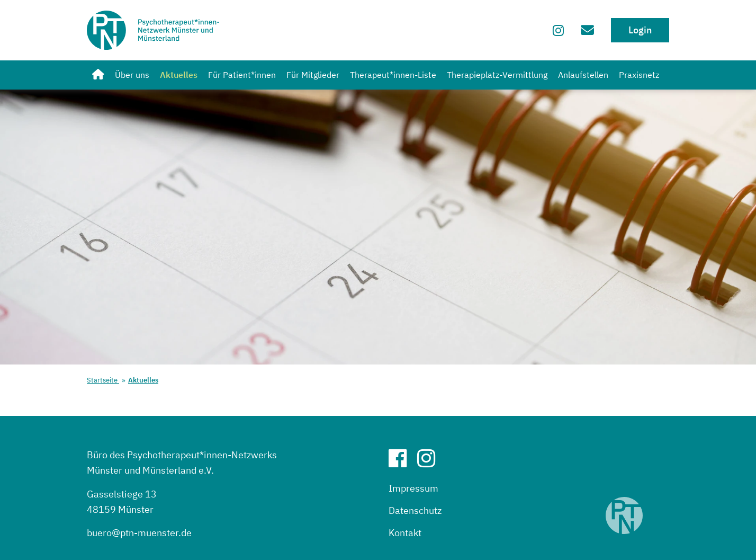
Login (640, 30)
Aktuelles (179, 75)
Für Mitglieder (313, 75)
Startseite (103, 380)
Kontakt (405, 533)
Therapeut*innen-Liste (393, 75)
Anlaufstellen (583, 75)
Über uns (132, 75)
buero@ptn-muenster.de (139, 533)
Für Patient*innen (242, 75)
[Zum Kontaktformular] (587, 30)
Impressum (413, 488)
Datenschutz (415, 510)
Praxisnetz (639, 75)
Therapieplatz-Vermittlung (497, 75)
